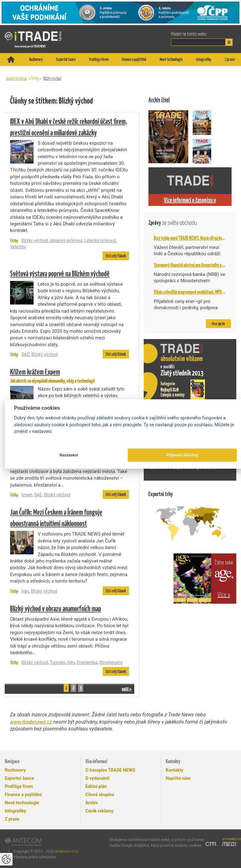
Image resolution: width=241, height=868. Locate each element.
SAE (25, 354)
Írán (25, 591)
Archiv (92, 803)
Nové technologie (171, 59)
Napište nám (178, 778)
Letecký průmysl (100, 240)
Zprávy (173, 223)
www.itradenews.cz (31, 722)
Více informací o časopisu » (190, 200)
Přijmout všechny (182, 455)
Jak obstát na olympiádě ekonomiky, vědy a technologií (70, 375)
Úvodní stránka (16, 78)
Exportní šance (66, 59)
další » (126, 689)
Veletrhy (18, 247)
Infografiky (204, 59)
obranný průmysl (66, 240)
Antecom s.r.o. (67, 851)
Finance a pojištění (134, 59)
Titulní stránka (11, 59)
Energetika (87, 662)
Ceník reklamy (99, 811)
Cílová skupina (100, 795)
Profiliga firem (99, 59)
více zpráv (218, 324)
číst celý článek (116, 256)
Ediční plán (96, 786)
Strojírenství (111, 662)
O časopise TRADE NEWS (110, 770)
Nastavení (69, 455)
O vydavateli (97, 778)
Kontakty (174, 770)
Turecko (57, 662)
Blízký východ (52, 78)
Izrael (27, 495)
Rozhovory (36, 59)
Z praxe (230, 59)
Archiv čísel (159, 100)
